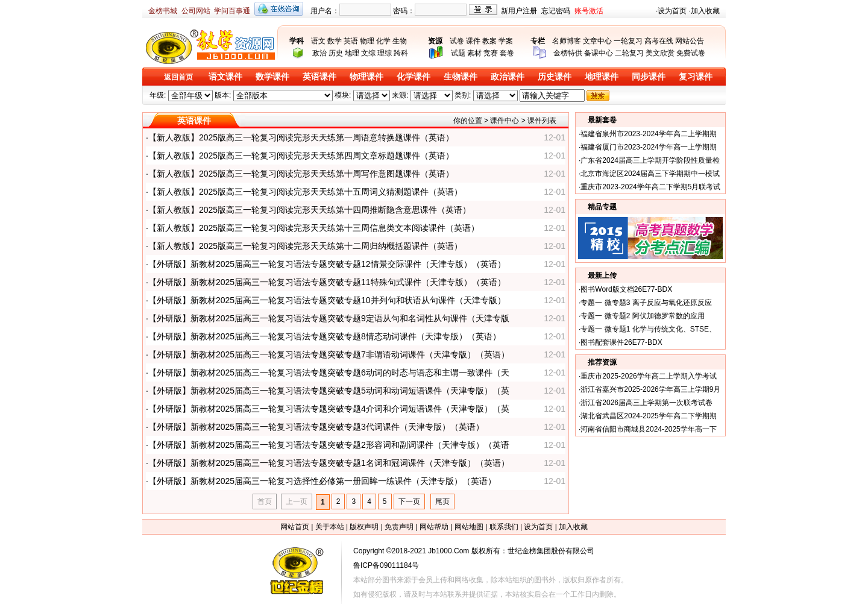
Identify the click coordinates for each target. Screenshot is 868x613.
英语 (351, 41)
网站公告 (690, 41)
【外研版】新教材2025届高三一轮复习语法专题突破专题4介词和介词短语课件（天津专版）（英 (329, 409)
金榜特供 (568, 53)
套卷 (507, 53)
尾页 (442, 501)
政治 (319, 53)
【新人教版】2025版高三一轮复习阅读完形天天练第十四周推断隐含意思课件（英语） (310, 210)
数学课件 (272, 77)
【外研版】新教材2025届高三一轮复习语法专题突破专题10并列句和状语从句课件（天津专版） (327, 300)
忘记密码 (556, 11)
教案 (489, 41)
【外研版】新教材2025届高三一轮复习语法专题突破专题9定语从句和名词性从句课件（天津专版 (329, 318)
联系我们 (504, 527)
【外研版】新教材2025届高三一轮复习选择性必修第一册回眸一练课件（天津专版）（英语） (322, 481)
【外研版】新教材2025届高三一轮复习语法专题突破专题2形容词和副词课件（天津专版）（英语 (329, 445)
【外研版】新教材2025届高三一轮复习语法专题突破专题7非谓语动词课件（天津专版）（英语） (329, 354)
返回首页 (178, 77)
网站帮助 (434, 527)
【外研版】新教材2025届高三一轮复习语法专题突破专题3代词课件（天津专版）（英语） (316, 427)
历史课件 (555, 77)
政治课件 (508, 77)
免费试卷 (691, 53)
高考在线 (659, 41)
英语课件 (319, 77)
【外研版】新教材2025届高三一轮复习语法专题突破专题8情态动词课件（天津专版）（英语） (325, 336)
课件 (473, 41)
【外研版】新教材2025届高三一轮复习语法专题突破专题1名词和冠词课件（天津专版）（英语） (329, 463)
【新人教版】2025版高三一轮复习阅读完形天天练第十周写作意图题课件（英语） (301, 174)
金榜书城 (163, 11)
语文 (318, 41)
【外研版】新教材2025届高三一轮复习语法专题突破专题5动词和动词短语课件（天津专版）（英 (329, 391)
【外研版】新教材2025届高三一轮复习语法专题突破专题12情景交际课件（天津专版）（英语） (327, 264)
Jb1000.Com (448, 551)
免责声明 (399, 527)
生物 (400, 41)
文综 (368, 53)
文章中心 (597, 41)
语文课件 (225, 77)
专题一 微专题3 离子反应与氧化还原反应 (646, 303)
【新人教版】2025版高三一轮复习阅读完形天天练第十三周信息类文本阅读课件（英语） (314, 228)
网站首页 (295, 527)
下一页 (409, 501)
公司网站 (196, 11)
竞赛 (491, 53)
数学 (335, 41)
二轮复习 (629, 53)
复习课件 (696, 77)
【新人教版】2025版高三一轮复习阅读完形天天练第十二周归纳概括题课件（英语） (305, 246)
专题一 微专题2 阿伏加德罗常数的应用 (642, 316)
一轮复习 (628, 41)
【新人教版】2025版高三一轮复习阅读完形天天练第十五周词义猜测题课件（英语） (305, 192)
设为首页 (672, 11)
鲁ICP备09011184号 (386, 565)
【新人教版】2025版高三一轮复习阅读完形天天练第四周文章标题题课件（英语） (301, 156)
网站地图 (469, 527)
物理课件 (366, 77)
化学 (383, 41)
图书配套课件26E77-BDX (621, 342)
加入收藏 (705, 11)
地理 (352, 53)
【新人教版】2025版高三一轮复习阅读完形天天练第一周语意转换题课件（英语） (301, 137)
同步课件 (649, 77)
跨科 (401, 53)
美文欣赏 (660, 53)
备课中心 (599, 53)
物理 (367, 41)
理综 (385, 53)
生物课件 (461, 77)
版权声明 (364, 527)
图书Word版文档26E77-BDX (626, 289)
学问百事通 (232, 11)
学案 (506, 41)
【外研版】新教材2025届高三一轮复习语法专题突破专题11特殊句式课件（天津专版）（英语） (327, 282)
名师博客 (567, 41)
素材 (474, 53)
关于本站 (330, 527)
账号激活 (589, 11)
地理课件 (602, 77)
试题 (458, 53)
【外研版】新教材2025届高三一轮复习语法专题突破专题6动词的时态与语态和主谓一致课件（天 (329, 373)
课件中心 (505, 121)
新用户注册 (519, 11)
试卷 (457, 41)
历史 (336, 53)
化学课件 (414, 77)
